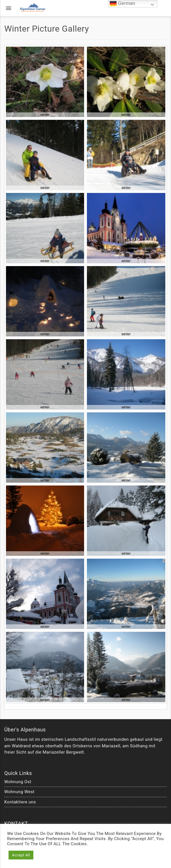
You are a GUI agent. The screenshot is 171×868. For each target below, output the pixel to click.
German (122, 4)
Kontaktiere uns (20, 802)
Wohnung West (19, 792)
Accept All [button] (21, 855)
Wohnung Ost (18, 782)
